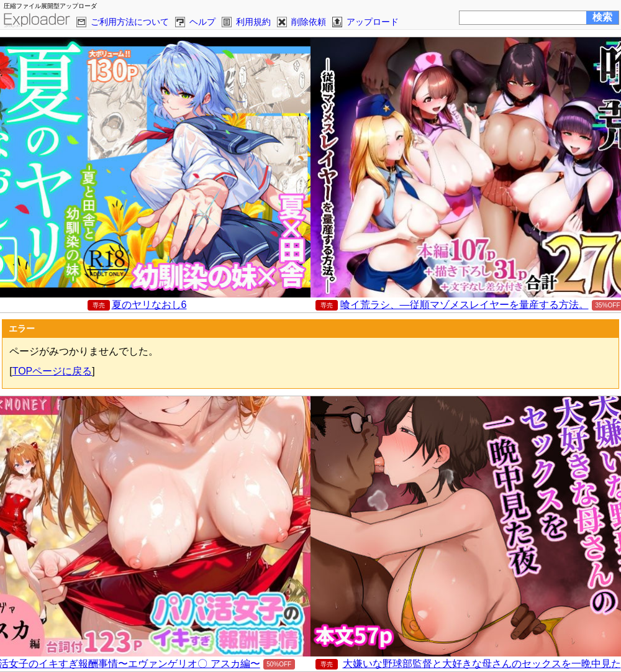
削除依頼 (309, 22)
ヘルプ (202, 22)
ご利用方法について (130, 22)
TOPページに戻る (52, 371)
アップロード (373, 22)
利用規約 (253, 22)
